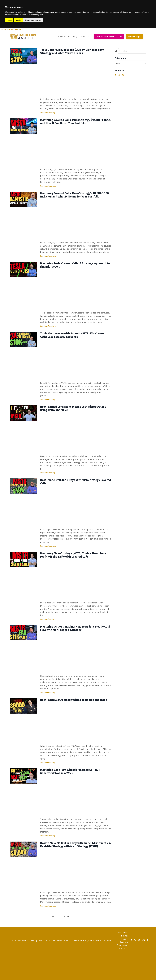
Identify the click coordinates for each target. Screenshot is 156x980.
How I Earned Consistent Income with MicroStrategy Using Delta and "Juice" (68, 420)
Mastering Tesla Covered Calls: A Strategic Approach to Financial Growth (71, 274)
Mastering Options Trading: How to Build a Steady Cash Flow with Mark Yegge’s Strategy (74, 643)
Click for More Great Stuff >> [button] (109, 37)
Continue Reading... (48, 114)
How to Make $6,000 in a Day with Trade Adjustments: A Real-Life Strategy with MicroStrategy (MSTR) (70, 869)
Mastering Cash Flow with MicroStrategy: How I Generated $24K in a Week (75, 792)
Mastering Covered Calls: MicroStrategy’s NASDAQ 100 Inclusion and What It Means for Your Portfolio (74, 200)
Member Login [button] (135, 37)
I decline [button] (18, 20)
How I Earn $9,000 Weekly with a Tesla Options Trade (75, 718)
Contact (123, 975)
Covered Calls (64, 37)
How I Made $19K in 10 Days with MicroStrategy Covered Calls (75, 494)
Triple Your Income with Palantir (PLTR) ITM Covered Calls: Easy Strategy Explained (72, 345)
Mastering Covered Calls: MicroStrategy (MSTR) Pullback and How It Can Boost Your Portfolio (75, 124)
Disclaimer (122, 959)
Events (85, 37)
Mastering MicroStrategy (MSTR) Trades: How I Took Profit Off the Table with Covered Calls (74, 569)
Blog (75, 37)
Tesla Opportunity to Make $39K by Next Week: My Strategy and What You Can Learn (75, 52)
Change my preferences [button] (33, 20)
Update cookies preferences (13, 29)
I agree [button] (9, 20)
